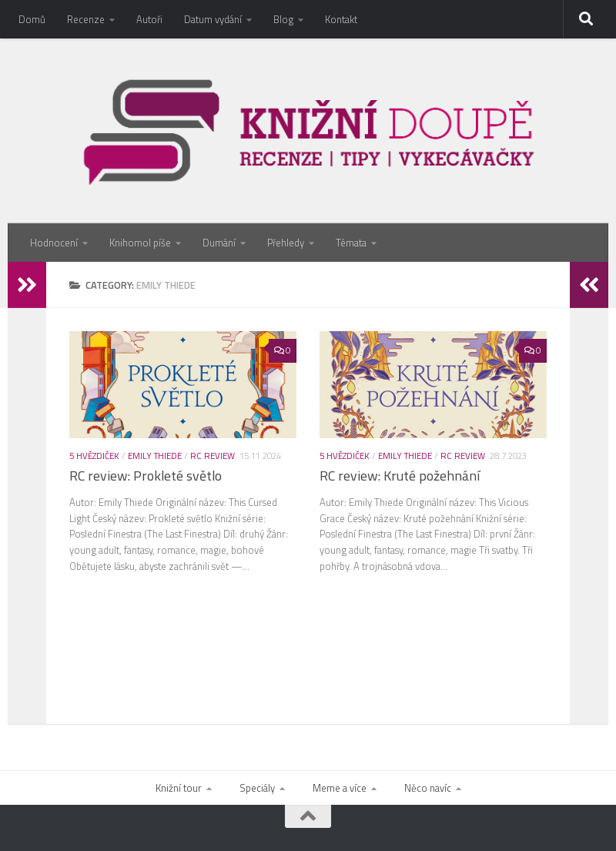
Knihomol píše (140, 243)
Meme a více (340, 788)
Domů (32, 19)
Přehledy (286, 243)
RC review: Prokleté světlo (146, 476)
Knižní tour (179, 788)
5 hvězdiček (94, 456)
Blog (283, 19)
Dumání (219, 243)
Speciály (257, 788)
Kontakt (341, 19)
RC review (213, 456)
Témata (351, 243)
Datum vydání (213, 19)
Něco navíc (428, 788)
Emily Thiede (155, 456)
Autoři (149, 19)
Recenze (86, 19)
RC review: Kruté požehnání (400, 476)
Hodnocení (54, 243)
